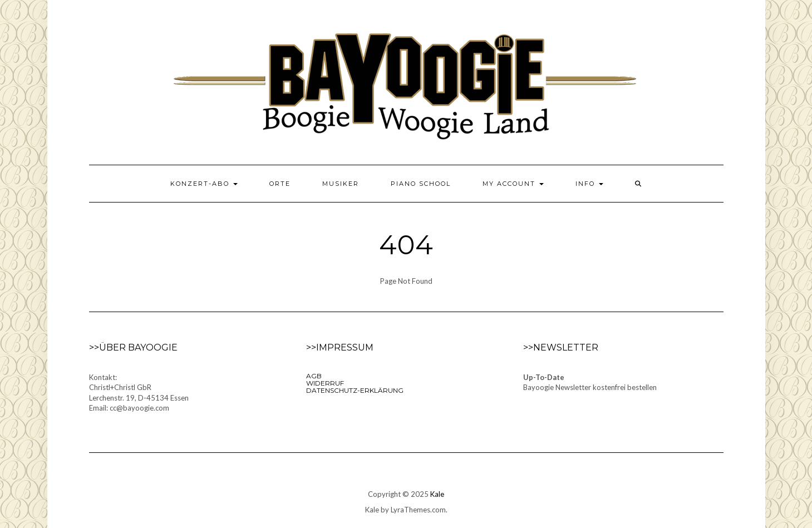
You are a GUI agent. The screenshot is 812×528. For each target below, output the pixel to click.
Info (589, 184)
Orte (280, 184)
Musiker (341, 184)
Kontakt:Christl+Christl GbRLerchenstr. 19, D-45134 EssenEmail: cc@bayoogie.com (139, 393)
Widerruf (325, 383)
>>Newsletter (561, 347)
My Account (513, 184)
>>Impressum (340, 347)
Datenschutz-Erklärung (355, 390)
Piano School (421, 184)
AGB (314, 376)
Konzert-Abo (204, 184)
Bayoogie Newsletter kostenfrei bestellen (590, 387)
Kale (437, 494)
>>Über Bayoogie (133, 347)
